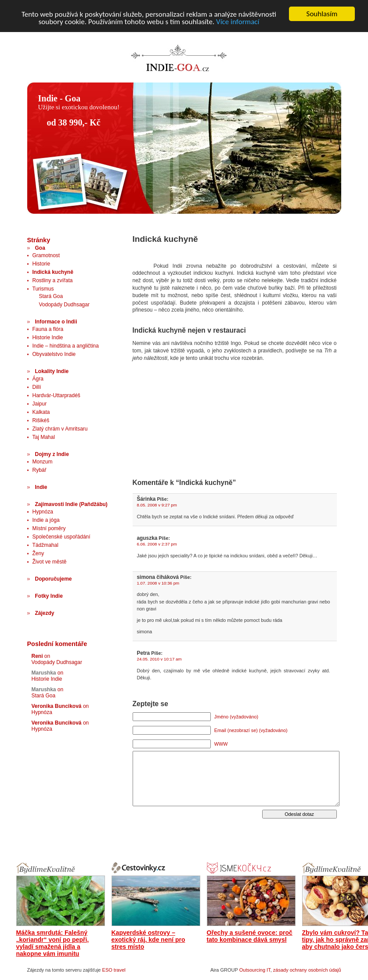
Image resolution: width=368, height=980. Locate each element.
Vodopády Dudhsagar (64, 305)
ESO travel (114, 970)
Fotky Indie (49, 596)
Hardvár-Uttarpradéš (56, 395)
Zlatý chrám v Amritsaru (60, 429)
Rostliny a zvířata (53, 280)
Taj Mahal (44, 437)
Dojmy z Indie (52, 454)
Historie (41, 264)
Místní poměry (49, 528)
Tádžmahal (45, 545)
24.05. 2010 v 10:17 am (159, 659)
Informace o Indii (56, 322)
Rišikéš (41, 420)
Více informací (238, 22)
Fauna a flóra (48, 329)
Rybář (40, 470)
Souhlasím (322, 14)
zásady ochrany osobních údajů (307, 970)
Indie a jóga (46, 520)
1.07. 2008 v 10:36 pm (158, 583)
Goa (40, 248)
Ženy (38, 553)
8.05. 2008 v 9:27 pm (157, 505)
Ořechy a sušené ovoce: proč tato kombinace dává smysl (250, 936)
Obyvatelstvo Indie (54, 354)
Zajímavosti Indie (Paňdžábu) (71, 504)
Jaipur (40, 404)
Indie (41, 487)
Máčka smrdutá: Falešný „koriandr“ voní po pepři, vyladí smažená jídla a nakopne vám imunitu (53, 943)
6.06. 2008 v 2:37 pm (157, 544)
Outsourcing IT (255, 970)
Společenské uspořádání (61, 537)
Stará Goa (51, 296)
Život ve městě (50, 562)
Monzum (43, 462)
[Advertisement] (174, 400)
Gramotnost (46, 255)
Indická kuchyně (53, 272)
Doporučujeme (54, 579)
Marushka (44, 673)
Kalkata (41, 412)
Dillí (37, 387)
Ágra (38, 379)
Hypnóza (43, 512)
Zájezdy (45, 613)
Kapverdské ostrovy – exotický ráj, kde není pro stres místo (148, 940)
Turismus (43, 289)
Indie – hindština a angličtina (66, 346)
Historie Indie (48, 337)
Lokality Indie (52, 371)
